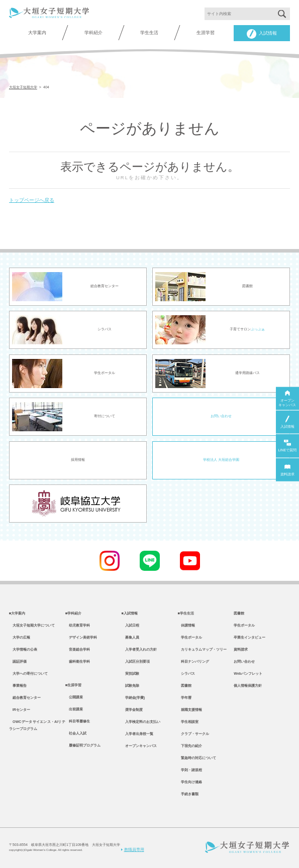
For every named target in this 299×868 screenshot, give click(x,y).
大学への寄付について (28, 674)
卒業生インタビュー (250, 638)
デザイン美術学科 (81, 638)
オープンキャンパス (139, 746)
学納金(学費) (133, 698)
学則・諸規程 (190, 770)
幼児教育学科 (78, 626)
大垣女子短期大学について (32, 626)
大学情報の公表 (23, 650)
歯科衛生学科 (78, 662)
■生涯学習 (73, 685)
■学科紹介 (73, 613)
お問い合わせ (221, 416)
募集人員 (130, 638)
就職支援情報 (190, 710)
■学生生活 (185, 613)
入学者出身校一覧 (137, 734)
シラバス (186, 674)
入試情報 (262, 34)
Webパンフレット (248, 674)
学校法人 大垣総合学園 (221, 460)
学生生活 (149, 33)
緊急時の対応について (197, 758)
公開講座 (74, 697)
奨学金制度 (132, 710)
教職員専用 (133, 850)
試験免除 (130, 686)
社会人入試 (76, 733)
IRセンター (20, 710)
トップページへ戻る (32, 200)
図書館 (184, 686)
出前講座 (74, 709)
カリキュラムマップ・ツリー (202, 650)
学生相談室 (188, 722)
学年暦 (184, 698)
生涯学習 (206, 33)
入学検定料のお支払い (141, 722)
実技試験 (130, 674)
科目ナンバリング (193, 662)
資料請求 (241, 650)
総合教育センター (25, 698)
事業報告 (18, 686)
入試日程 (130, 626)
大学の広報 (20, 638)
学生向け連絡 (190, 782)
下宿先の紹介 (190, 746)
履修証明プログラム (83, 746)
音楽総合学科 (78, 650)
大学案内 (37, 33)
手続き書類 (188, 794)
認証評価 (18, 662)
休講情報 (186, 626)
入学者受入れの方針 (139, 650)
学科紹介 (93, 33)
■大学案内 (17, 613)
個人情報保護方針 (248, 686)
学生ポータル (190, 638)
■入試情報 (130, 613)
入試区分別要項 (136, 662)
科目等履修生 (78, 721)
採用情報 (78, 460)
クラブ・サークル (193, 734)
